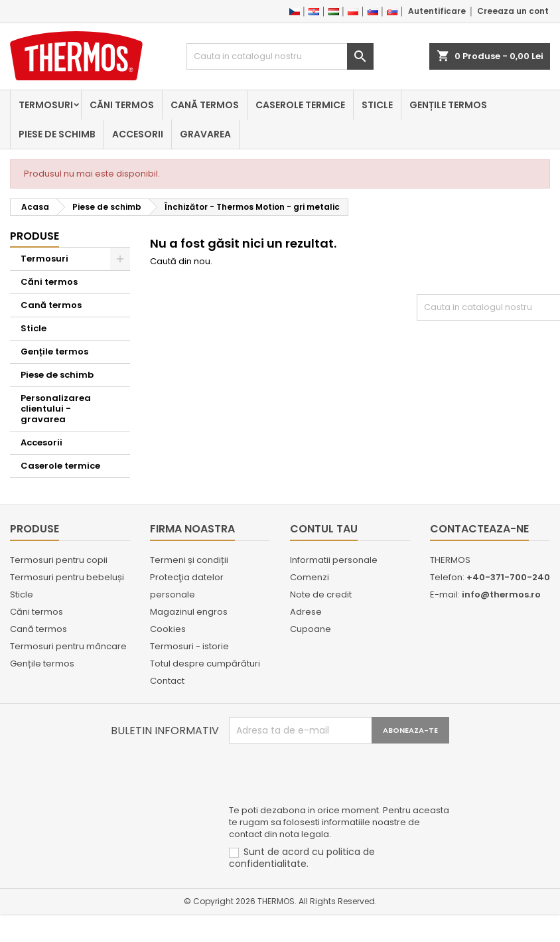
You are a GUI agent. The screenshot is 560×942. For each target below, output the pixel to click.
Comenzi (310, 577)
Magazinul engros (189, 612)
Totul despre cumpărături (205, 664)
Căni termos (122, 105)
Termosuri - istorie (189, 646)
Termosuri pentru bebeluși (67, 577)
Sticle (377, 105)
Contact (167, 681)
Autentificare (437, 11)
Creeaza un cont (513, 11)
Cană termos (205, 105)
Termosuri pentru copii (59, 560)
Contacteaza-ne (479, 529)
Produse (35, 236)
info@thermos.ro (501, 594)
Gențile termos (448, 105)
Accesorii (138, 134)
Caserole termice (300, 105)
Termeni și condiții (189, 560)
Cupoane (311, 629)
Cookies (168, 629)
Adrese (306, 612)
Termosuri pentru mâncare (68, 646)
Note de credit (321, 594)
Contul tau (324, 529)
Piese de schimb (57, 134)
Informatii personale (334, 560)
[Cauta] (280, 56)
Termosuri (46, 105)
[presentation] (330, 776)
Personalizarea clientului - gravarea (56, 409)
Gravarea (205, 134)
